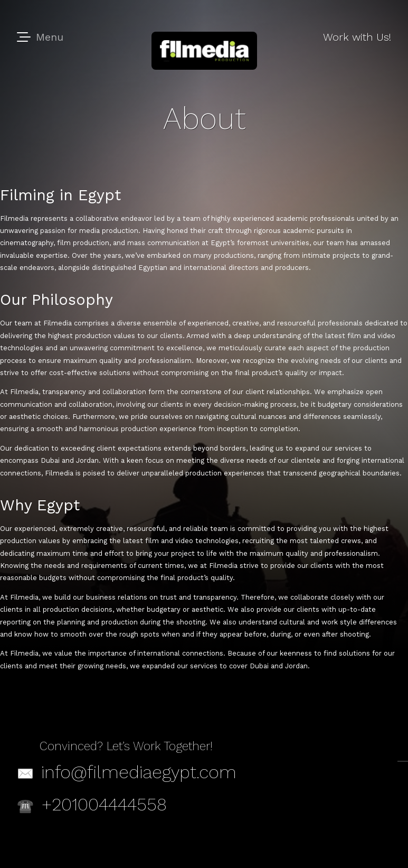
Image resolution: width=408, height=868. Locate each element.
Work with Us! (357, 37)
